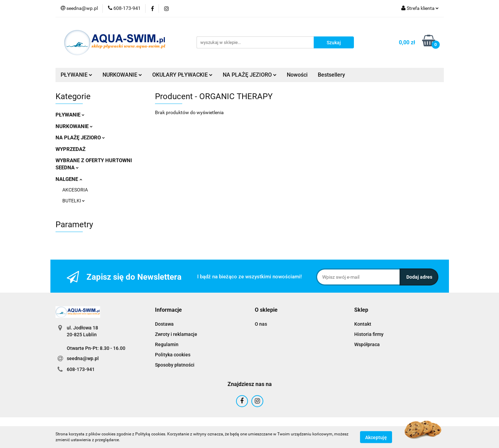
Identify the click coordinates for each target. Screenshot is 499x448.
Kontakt (363, 324)
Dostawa (164, 324)
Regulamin (167, 344)
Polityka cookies (173, 355)
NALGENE (69, 179)
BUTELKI (74, 201)
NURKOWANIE (122, 75)
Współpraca (367, 344)
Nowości (297, 75)
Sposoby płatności (175, 365)
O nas (261, 324)
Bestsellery (331, 75)
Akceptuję (376, 437)
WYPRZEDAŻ (71, 149)
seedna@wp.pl (83, 358)
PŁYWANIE (76, 75)
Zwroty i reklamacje (176, 334)
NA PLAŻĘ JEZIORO (250, 75)
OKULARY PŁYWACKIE (182, 75)
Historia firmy (369, 334)
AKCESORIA (75, 190)
